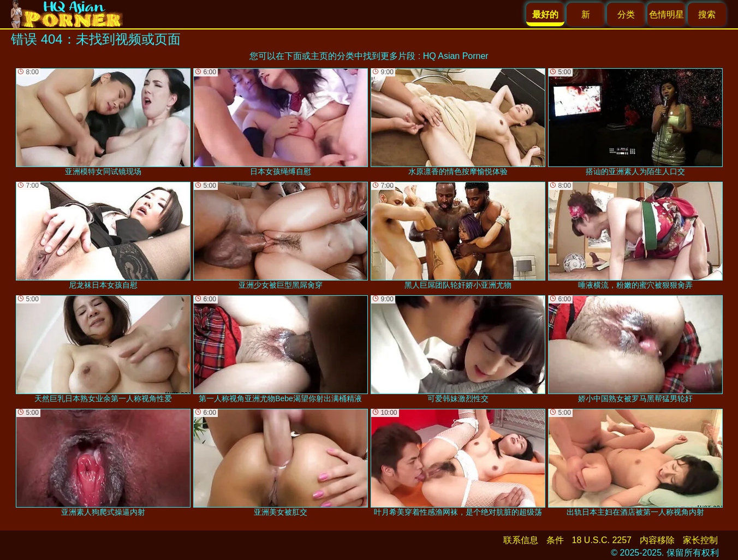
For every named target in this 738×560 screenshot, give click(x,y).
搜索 (707, 14)
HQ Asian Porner (456, 56)
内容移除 (657, 540)
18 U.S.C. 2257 (602, 540)
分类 (626, 14)
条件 (555, 540)
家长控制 (700, 540)
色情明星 (666, 14)
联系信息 (521, 540)
